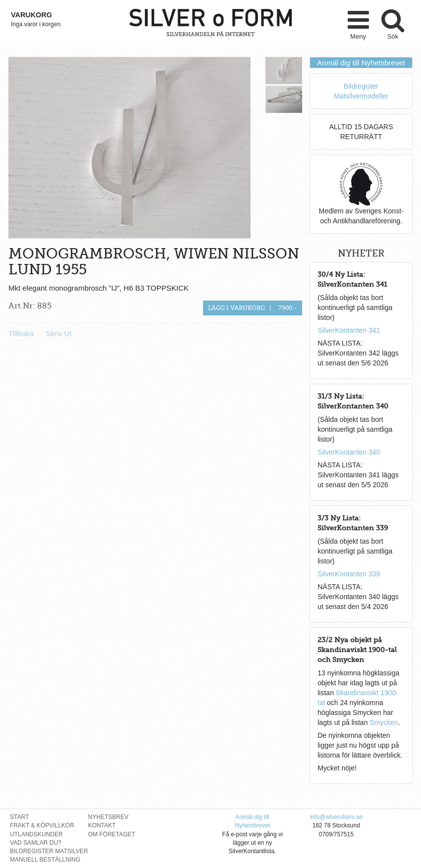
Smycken (384, 722)
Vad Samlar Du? (36, 843)
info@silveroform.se (336, 817)
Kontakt (102, 825)
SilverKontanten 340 (349, 452)
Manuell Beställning (45, 860)
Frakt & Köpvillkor (42, 825)
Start (19, 817)
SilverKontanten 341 (349, 330)
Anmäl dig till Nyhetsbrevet (361, 63)
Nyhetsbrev (108, 817)
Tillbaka (21, 333)
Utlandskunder (36, 834)
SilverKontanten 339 (349, 574)
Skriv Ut (59, 333)
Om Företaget (112, 834)
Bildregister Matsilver (49, 851)
